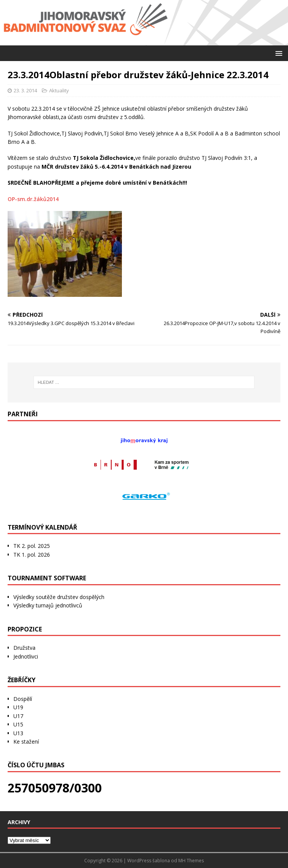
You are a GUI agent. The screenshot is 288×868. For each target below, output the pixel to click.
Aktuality (59, 90)
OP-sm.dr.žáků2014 (33, 199)
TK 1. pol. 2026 (32, 555)
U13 (18, 733)
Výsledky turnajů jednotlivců (48, 605)
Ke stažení (26, 742)
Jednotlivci (26, 656)
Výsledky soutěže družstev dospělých (59, 597)
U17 (18, 716)
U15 (18, 724)
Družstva (24, 648)
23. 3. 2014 (25, 90)
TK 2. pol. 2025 (32, 546)
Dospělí (23, 699)
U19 (18, 707)
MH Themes (191, 861)
